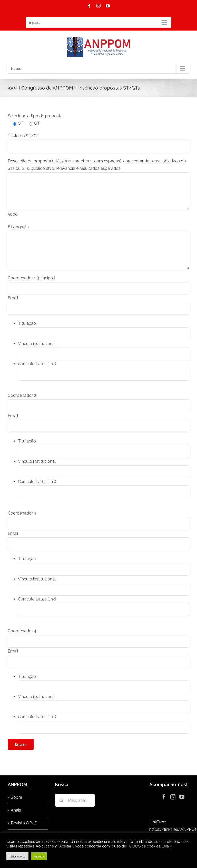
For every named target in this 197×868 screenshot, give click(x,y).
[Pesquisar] (61, 800)
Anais (16, 810)
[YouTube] (182, 797)
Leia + (167, 846)
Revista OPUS (24, 823)
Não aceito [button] (17, 856)
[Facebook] (164, 797)
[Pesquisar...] (75, 800)
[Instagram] (173, 797)
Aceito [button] (39, 856)
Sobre (16, 797)
